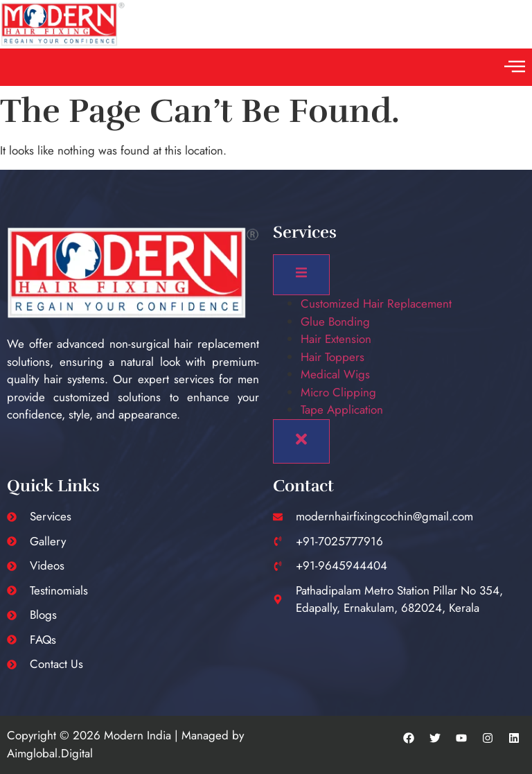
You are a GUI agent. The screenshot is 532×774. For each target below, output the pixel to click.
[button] (514, 67)
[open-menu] (301, 275)
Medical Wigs (335, 374)
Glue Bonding (335, 322)
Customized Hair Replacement (376, 304)
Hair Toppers (332, 357)
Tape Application (342, 410)
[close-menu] (301, 441)
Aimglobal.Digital (50, 753)
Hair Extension (336, 339)
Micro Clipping (338, 392)
